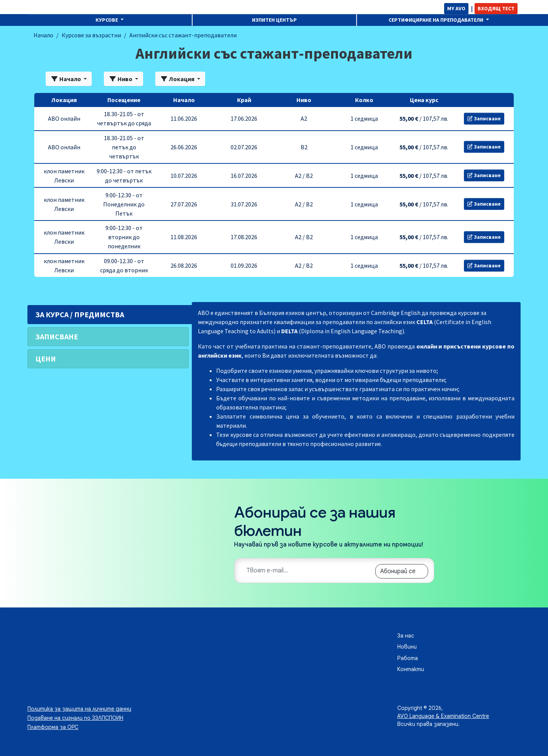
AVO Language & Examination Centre (443, 716)
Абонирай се (398, 571)
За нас (406, 636)
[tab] (108, 315)
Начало (43, 35)
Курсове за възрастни (91, 35)
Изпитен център (274, 20)
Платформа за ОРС (53, 727)
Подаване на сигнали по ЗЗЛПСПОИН (75, 718)
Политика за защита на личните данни (79, 709)
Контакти (411, 669)
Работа (408, 658)
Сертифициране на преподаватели (436, 20)
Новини (407, 647)
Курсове (107, 20)
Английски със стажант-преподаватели (183, 35)
